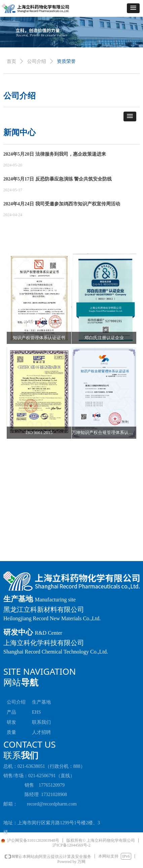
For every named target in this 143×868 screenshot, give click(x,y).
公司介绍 (37, 61)
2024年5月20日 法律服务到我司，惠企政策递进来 (55, 154)
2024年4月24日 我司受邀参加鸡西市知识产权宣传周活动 (62, 204)
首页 (11, 61)
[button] (133, 8)
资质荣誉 (66, 61)
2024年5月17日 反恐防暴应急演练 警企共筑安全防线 (58, 179)
